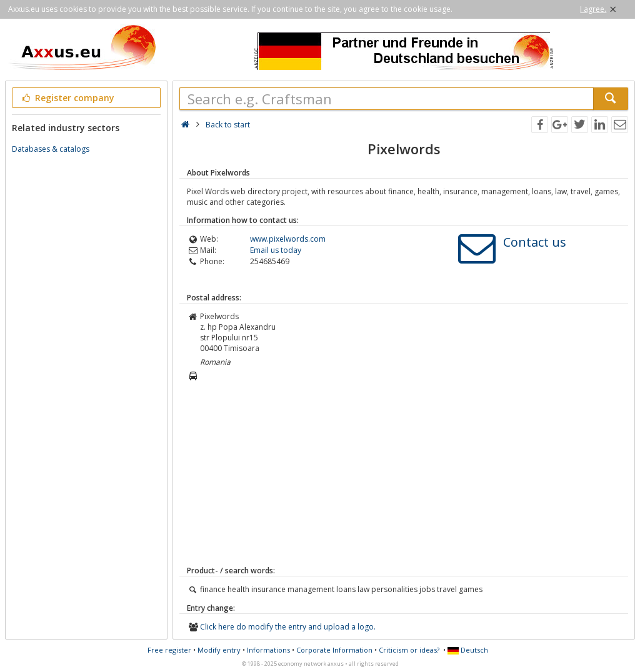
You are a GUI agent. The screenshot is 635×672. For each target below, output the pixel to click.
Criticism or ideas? (409, 650)
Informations (268, 650)
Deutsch (468, 650)
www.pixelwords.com (288, 239)
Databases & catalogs (51, 149)
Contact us (535, 242)
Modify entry (219, 650)
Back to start (228, 125)
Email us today (276, 250)
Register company (67, 98)
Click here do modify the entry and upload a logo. (288, 627)
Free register (169, 650)
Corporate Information (334, 650)
